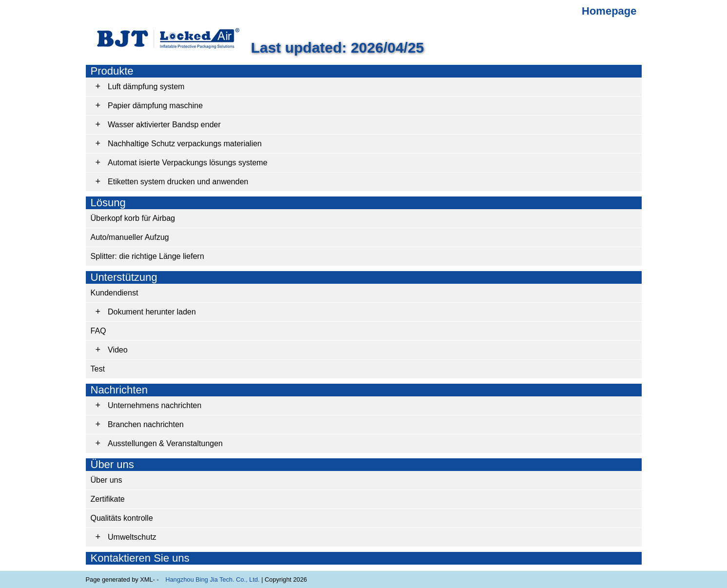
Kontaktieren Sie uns (140, 558)
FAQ (98, 331)
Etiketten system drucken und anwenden (178, 182)
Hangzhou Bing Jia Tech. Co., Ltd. (212, 579)
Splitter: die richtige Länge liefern (147, 256)
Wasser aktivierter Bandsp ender (164, 125)
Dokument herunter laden (152, 312)
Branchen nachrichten (146, 424)
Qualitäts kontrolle (122, 518)
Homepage (609, 11)
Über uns (112, 464)
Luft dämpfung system (146, 87)
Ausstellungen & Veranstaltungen (165, 443)
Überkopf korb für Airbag (133, 218)
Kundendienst (115, 293)
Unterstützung (124, 277)
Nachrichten (119, 390)
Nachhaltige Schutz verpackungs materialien (185, 144)
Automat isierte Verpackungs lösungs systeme (187, 163)
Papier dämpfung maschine (155, 106)
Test (98, 369)
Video (118, 350)
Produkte (112, 71)
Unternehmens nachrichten (155, 405)
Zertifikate (108, 499)
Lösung (108, 203)
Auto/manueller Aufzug (130, 237)
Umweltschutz (132, 537)
